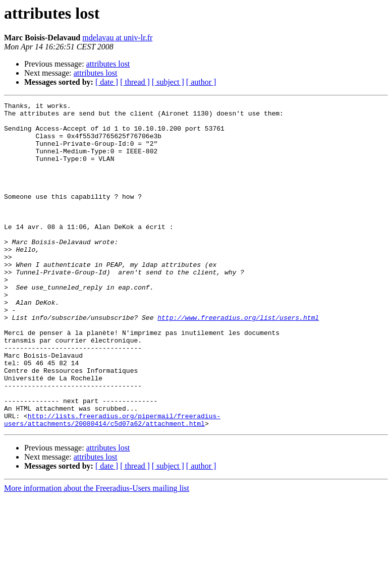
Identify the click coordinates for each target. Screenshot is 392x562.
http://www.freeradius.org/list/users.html (238, 361)
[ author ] (201, 82)
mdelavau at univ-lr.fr (117, 38)
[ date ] (107, 82)
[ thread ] (135, 82)
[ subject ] (168, 82)
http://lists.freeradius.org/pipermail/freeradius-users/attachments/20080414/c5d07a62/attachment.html (112, 484)
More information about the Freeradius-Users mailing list (97, 553)
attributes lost (108, 64)
